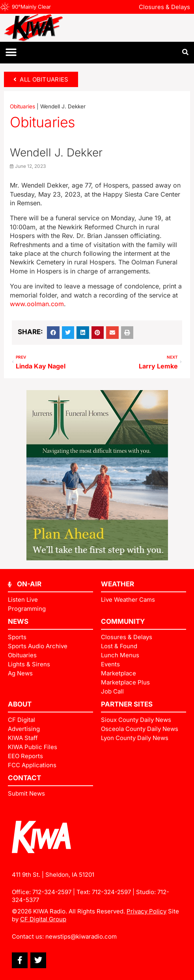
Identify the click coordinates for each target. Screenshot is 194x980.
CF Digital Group (43, 919)
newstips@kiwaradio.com (81, 936)
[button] (11, 53)
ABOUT (20, 704)
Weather (118, 584)
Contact (24, 778)
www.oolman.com (37, 304)
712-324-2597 (52, 892)
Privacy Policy (146, 911)
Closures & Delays (164, 7)
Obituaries (22, 106)
